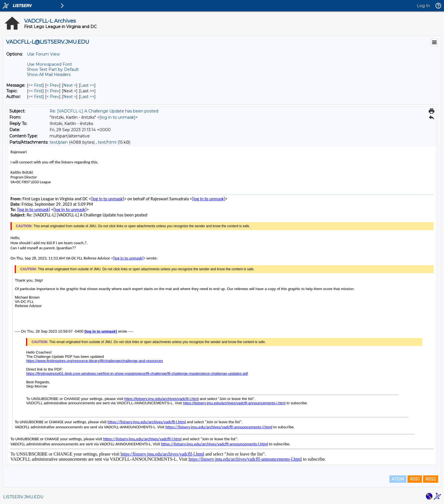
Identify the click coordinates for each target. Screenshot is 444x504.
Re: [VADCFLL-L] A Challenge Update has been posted (104, 111)
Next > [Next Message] (70, 85)
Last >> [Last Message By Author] (87, 97)
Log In (423, 6)
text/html (107, 142)
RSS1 (415, 479)
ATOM (398, 479)
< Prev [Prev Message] (53, 85)
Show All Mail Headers (49, 75)
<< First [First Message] (35, 85)
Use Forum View (43, 54)
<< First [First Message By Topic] (35, 91)
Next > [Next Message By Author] (70, 97)
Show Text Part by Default (53, 69)
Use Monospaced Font (49, 64)
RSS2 (431, 479)
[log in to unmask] (117, 117)
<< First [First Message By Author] (35, 97)
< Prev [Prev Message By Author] (53, 97)
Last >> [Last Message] (87, 85)
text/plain (59, 142)
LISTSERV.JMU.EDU (23, 497)
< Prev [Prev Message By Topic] (53, 91)
